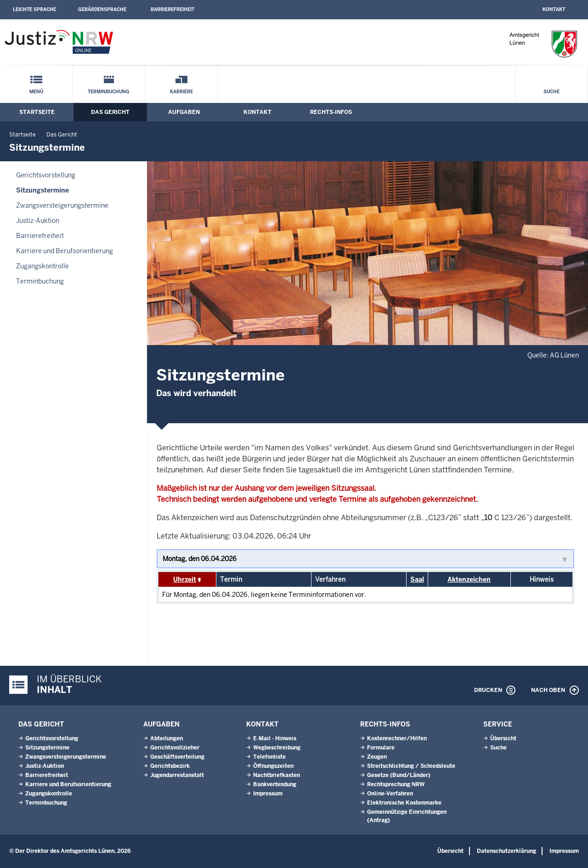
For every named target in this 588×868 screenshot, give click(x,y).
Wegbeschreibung (277, 748)
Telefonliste (269, 757)
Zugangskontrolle (42, 266)
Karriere (181, 92)
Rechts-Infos (331, 112)
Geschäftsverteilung (177, 757)
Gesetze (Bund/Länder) (399, 775)
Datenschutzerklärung (506, 851)
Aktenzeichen (469, 579)
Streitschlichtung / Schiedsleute (411, 766)
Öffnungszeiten (273, 766)
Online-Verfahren (390, 794)
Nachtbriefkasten (277, 775)
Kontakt (554, 9)
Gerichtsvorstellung (46, 175)
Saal (417, 579)
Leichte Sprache (34, 9)
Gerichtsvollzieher (175, 748)
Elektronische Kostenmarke (404, 803)
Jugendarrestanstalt (177, 775)
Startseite (37, 112)
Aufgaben (184, 112)
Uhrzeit (185, 579)
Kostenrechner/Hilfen (397, 738)
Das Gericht (110, 112)
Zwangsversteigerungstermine (62, 205)
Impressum (268, 794)
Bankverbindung (275, 784)
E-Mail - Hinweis (275, 738)
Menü (36, 92)
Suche (551, 92)
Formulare (381, 748)
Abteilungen (167, 738)
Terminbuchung (109, 92)
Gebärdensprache (102, 9)
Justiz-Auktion (38, 221)
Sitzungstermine (42, 190)
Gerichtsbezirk (170, 766)
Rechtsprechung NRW (396, 784)
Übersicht (503, 738)
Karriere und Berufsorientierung (65, 251)
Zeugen (377, 757)
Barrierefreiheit (172, 9)
